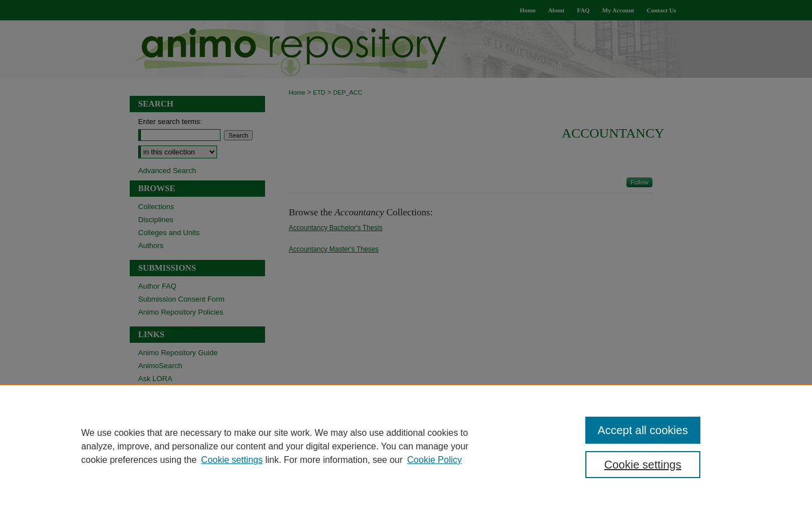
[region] (406, 446)
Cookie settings (232, 460)
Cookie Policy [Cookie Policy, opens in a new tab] (434, 460)
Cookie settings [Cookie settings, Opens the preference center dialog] (643, 465)
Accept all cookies (643, 430)
